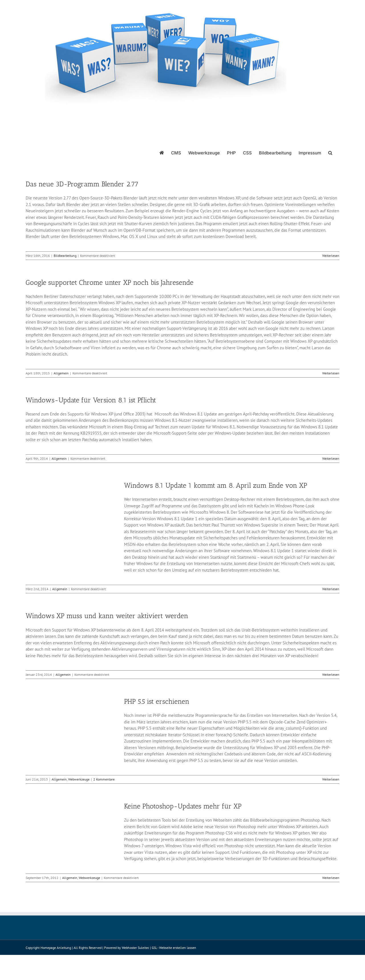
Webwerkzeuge (79, 779)
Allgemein (61, 373)
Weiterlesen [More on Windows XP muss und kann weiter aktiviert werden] (331, 674)
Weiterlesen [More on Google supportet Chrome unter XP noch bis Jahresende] (331, 373)
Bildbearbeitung (65, 256)
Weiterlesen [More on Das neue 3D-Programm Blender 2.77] (331, 256)
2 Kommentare (104, 779)
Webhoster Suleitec (135, 948)
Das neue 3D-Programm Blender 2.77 (82, 184)
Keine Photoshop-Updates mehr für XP (183, 806)
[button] (330, 152)
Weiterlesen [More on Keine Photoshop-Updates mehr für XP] (331, 878)
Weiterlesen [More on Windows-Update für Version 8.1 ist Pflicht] (331, 458)
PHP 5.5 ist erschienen (157, 701)
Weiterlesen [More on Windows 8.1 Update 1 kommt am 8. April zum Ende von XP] (331, 589)
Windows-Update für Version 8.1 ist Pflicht (91, 400)
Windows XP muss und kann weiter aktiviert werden (107, 616)
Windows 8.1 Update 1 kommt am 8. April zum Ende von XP (216, 485)
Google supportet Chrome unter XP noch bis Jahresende (109, 282)
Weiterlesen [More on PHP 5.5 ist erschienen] (331, 779)
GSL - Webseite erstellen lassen (174, 948)
